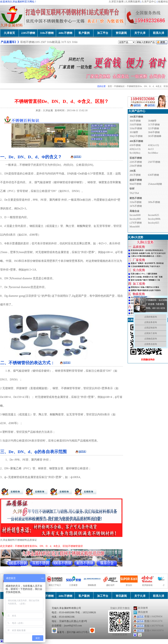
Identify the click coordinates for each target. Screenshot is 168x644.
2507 (43, 42)
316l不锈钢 (135, 125)
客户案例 (84, 33)
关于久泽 (140, 33)
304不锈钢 (135, 121)
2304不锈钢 (136, 166)
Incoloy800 (135, 219)
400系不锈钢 (136, 141)
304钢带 (152, 121)
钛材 (132, 189)
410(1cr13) (153, 145)
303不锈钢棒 (155, 136)
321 (69, 42)
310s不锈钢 (47, 33)
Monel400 (135, 227)
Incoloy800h (154, 219)
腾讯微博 (143, 612)
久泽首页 (9, 33)
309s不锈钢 (154, 202)
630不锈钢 (153, 175)
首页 (110, 86)
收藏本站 (163, 2)
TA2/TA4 (134, 193)
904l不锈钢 (135, 184)
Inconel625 (153, 215)
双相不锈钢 (136, 158)
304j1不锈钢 (136, 136)
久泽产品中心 (149, 2)
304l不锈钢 (154, 132)
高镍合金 (134, 211)
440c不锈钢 (65, 33)
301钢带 (134, 132)
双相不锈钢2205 (30, 42)
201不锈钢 (135, 175)
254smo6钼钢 (155, 184)
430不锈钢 (135, 145)
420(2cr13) (135, 149)
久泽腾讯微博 (133, 2)
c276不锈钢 (136, 223)
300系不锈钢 (136, 117)
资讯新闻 (121, 33)
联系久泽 (159, 33)
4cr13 (151, 149)
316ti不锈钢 (136, 128)
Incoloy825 (154, 223)
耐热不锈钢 (136, 198)
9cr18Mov (153, 153)
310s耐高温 (54, 42)
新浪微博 (143, 608)
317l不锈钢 (154, 125)
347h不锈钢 (136, 206)
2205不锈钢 (28, 33)
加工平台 (103, 33)
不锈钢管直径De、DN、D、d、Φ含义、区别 (147, 86)
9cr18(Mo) (135, 153)
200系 (133, 171)
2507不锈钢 (154, 162)
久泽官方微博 (116, 2)
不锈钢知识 (119, 86)
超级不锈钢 (136, 180)
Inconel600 (135, 215)
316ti (75, 42)
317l (64, 42)
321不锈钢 (153, 128)
